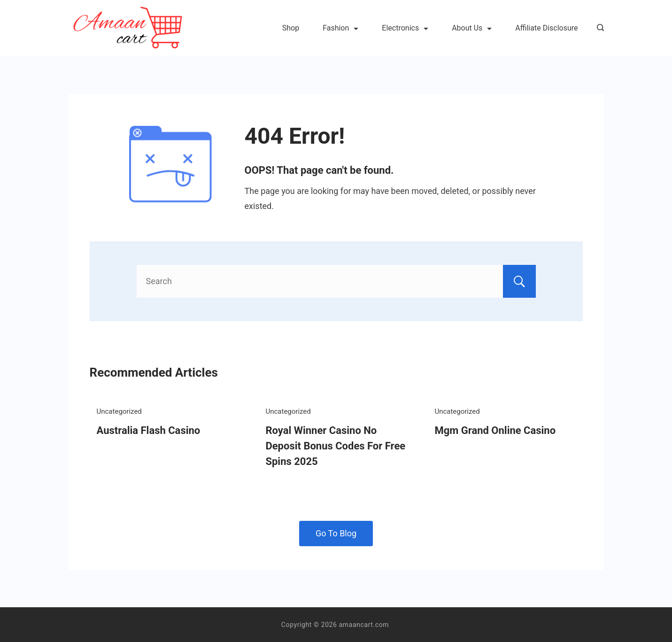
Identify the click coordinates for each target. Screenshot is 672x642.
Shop (291, 28)
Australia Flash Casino (149, 430)
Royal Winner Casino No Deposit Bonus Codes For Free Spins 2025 (335, 446)
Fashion (340, 28)
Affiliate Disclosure (546, 28)
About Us (472, 28)
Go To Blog (336, 533)
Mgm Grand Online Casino (495, 430)
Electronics (405, 28)
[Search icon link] (598, 28)
